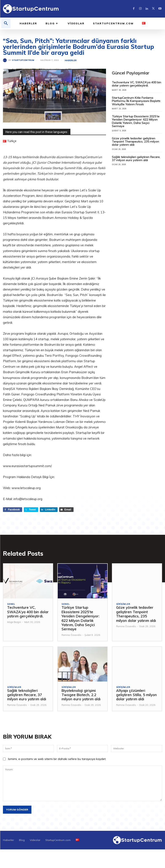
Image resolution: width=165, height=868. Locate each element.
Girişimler (123, 604)
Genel (11, 604)
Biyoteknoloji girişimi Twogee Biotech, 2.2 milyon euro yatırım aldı (81, 695)
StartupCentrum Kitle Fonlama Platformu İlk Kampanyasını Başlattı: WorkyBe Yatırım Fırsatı (136, 101)
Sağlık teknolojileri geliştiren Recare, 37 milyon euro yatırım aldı (136, 158)
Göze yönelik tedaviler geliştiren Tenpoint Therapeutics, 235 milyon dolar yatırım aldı (135, 142)
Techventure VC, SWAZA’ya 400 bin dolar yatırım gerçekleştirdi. (137, 84)
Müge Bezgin (14, 622)
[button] (6, 23)
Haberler (71, 60)
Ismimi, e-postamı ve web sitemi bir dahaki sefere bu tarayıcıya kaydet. (57, 759)
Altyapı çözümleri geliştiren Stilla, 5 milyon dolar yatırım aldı (136, 695)
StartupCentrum (23, 60)
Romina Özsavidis (71, 635)
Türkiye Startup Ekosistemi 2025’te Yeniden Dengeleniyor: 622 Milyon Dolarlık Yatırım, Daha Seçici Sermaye (136, 121)
